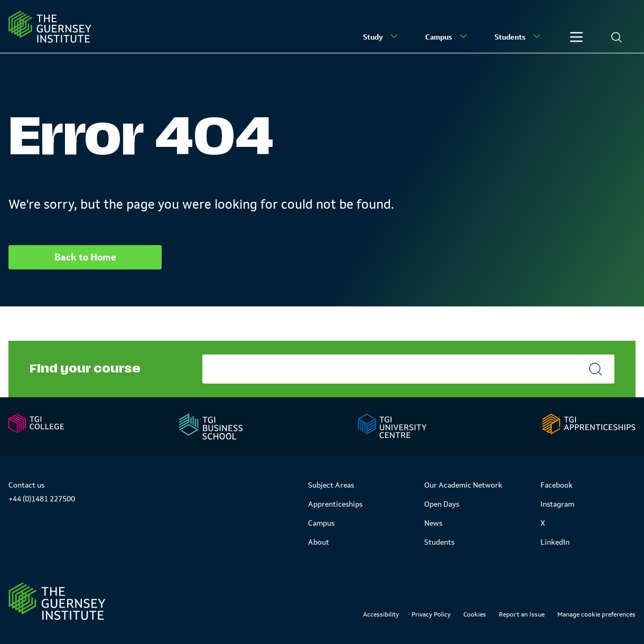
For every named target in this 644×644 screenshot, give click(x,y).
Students (519, 36)
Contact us (26, 485)
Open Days (442, 504)
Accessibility (381, 614)
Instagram (557, 504)
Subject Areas (331, 485)
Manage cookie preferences (596, 614)
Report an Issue (522, 614)
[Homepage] (50, 27)
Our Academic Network (463, 485)
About (319, 542)
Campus (447, 36)
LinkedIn (555, 542)
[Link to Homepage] (57, 601)
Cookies (475, 614)
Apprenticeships (335, 504)
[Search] (617, 37)
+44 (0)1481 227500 (42, 499)
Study (381, 36)
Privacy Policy (431, 614)
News (433, 523)
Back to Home (85, 257)
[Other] (576, 37)
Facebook (557, 485)
